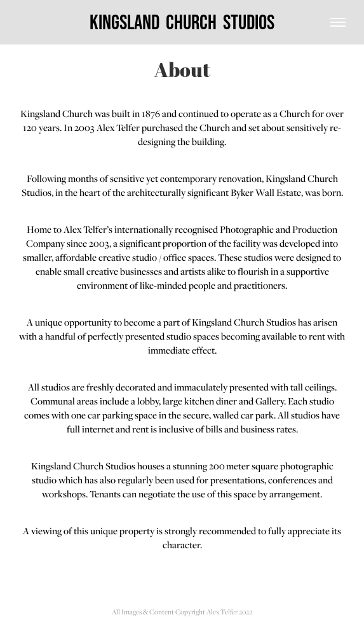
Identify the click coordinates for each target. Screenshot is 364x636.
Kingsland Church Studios (182, 22)
